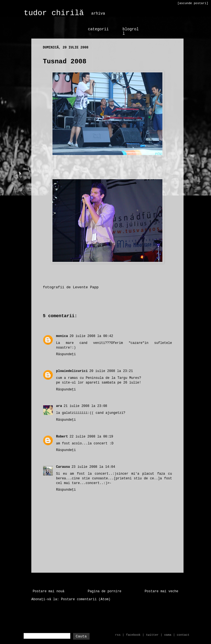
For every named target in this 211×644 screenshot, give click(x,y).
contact (183, 635)
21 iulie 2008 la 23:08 (85, 406)
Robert (62, 437)
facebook (133, 635)
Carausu (63, 467)
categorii (98, 29)
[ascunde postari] (193, 3)
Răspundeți (66, 354)
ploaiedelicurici (72, 371)
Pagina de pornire (104, 591)
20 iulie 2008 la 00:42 (91, 336)
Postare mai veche (162, 591)
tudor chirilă (54, 13)
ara (59, 406)
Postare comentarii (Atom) (86, 599)
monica (62, 336)
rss (118, 635)
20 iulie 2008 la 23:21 (111, 371)
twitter (152, 635)
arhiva (98, 13)
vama (168, 635)
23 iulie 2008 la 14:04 (93, 467)
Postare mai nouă (48, 591)
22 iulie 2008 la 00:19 (91, 437)
